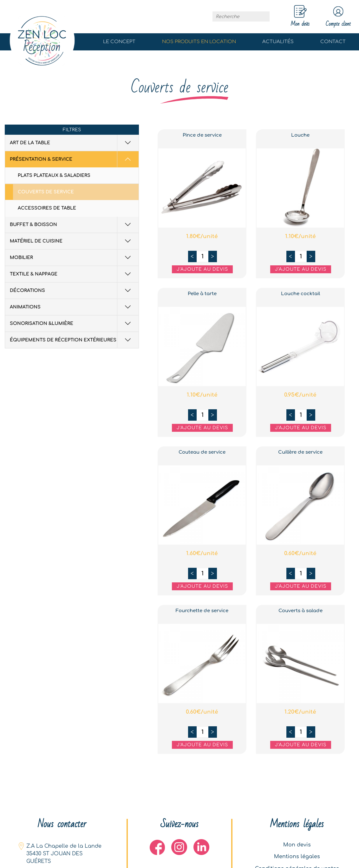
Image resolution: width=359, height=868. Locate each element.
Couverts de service (46, 192)
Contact (333, 42)
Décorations (27, 291)
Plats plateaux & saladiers (54, 176)
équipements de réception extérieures (63, 340)
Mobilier (21, 258)
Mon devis (297, 843)
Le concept (119, 42)
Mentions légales (297, 855)
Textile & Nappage (34, 274)
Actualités (278, 42)
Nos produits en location (199, 42)
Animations (25, 307)
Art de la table (30, 143)
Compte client (336, 17)
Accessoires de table (47, 208)
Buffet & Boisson (33, 225)
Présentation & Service (41, 160)
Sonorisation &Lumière (42, 324)
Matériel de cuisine (36, 241)
